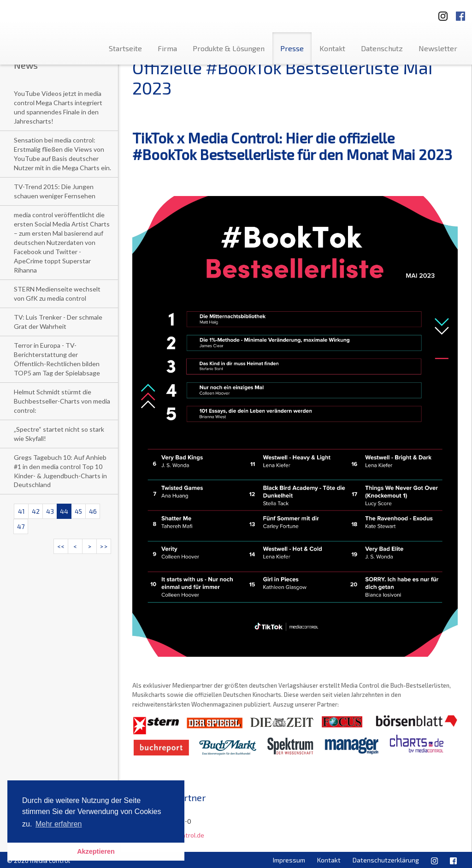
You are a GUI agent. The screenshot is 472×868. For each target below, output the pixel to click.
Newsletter (438, 48)
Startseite (125, 48)
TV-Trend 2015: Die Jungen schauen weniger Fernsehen (55, 191)
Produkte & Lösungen (229, 48)
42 (36, 511)
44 (64, 511)
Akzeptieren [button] (96, 851)
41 (21, 511)
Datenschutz (382, 48)
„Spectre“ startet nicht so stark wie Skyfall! (59, 434)
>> (104, 546)
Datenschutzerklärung (386, 860)
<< (61, 546)
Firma (167, 48)
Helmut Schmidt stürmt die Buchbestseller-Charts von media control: (62, 401)
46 (93, 511)
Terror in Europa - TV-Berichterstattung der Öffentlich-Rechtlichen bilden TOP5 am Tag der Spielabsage (57, 359)
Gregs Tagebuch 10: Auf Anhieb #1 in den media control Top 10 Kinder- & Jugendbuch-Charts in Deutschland (60, 471)
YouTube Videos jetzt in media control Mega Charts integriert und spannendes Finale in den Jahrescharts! (58, 107)
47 (21, 526)
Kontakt (332, 48)
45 (78, 511)
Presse (292, 48)
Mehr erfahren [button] (59, 824)
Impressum (289, 860)
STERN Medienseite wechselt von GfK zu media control (57, 294)
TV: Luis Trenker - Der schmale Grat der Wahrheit (58, 322)
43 (50, 511)
